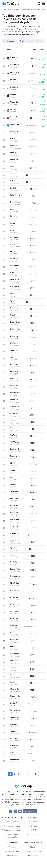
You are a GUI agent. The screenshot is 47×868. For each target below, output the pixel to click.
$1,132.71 (33, 598)
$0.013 (34, 478)
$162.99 (33, 718)
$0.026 (34, 111)
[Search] (39, 4)
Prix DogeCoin (33, 834)
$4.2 (35, 344)
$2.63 (34, 96)
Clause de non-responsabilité (12, 836)
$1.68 (34, 648)
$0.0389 (33, 366)
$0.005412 (32, 754)
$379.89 (33, 493)
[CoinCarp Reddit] (20, 811)
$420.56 (33, 380)
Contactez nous (12, 855)
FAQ (12, 860)
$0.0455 (33, 133)
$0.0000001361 (30, 627)
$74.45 (34, 373)
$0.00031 (33, 217)
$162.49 (33, 514)
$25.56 (34, 330)
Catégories (39, 41)
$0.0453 (33, 309)
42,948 (16, 9)
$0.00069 (33, 732)
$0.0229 (33, 316)
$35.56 (34, 485)
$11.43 (34, 725)
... (31, 774)
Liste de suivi (10, 41)
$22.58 (34, 613)
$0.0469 (33, 337)
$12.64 (34, 521)
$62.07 (34, 457)
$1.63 (34, 231)
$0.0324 (33, 683)
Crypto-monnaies (26, 41)
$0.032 (34, 281)
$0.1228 (33, 464)
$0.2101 (33, 295)
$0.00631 (33, 549)
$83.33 (34, 408)
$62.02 (34, 154)
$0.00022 (33, 73)
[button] (30, 811)
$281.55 (33, 323)
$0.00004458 (31, 182)
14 (36, 774)
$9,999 (34, 59)
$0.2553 (33, 210)
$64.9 (34, 203)
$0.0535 (33, 436)
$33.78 (34, 542)
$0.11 (34, 161)
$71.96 (34, 620)
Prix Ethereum (33, 826)
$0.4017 (33, 253)
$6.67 (34, 761)
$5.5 (35, 351)
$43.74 (34, 697)
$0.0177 (33, 591)
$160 (34, 528)
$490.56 (33, 669)
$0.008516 (32, 81)
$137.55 (33, 507)
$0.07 (34, 429)
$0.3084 (33, 387)
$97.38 (34, 747)
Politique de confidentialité (12, 830)
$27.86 (34, 605)
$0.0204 (33, 246)
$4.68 (34, 500)
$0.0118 (33, 168)
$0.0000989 (32, 125)
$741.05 (33, 662)
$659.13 (33, 676)
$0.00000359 (31, 302)
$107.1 (34, 556)
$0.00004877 (31, 175)
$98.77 (34, 577)
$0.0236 (33, 358)
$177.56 (33, 450)
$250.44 (33, 401)
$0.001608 (32, 147)
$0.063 (34, 103)
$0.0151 (33, 88)
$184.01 (33, 288)
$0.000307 (32, 535)
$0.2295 (33, 634)
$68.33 (34, 422)
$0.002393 (32, 224)
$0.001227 (32, 704)
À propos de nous (12, 822)
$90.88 (34, 711)
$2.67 (34, 260)
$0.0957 (33, 189)
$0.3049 (33, 740)
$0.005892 (32, 267)
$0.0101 (33, 118)
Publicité (12, 847)
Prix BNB (33, 830)
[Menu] (44, 4)
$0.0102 (33, 140)
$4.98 (34, 66)
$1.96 (34, 196)
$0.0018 (33, 238)
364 (38, 9)
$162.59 (33, 570)
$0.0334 (33, 471)
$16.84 (34, 641)
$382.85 (33, 584)
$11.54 (34, 563)
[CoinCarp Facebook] (15, 811)
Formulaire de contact (12, 851)
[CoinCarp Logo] (11, 4)
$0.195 (34, 394)
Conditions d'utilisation (12, 826)
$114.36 (33, 655)
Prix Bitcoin (33, 822)
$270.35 (33, 443)
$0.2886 (33, 274)
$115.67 (33, 415)
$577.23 (33, 690)
